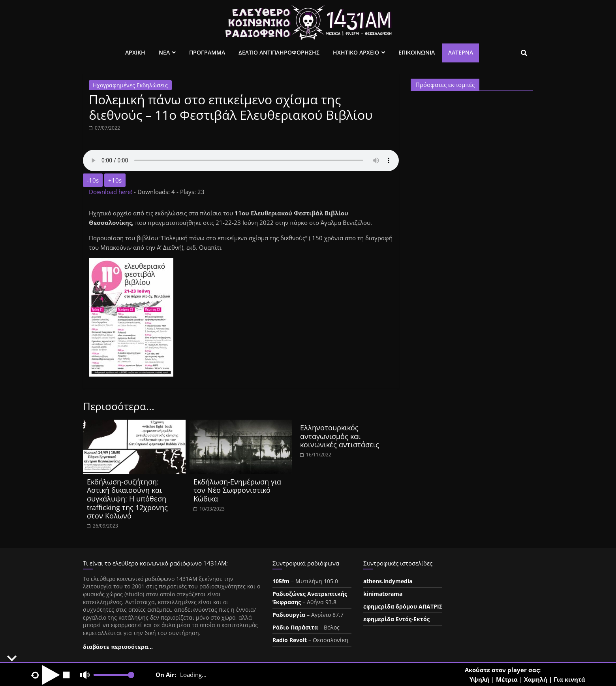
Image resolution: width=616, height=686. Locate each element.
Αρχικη (135, 52)
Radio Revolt (290, 640)
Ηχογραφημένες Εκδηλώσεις (130, 85)
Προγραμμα (207, 52)
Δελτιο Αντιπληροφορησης (279, 52)
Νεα (164, 52)
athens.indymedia (388, 581)
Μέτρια (507, 679)
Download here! (111, 192)
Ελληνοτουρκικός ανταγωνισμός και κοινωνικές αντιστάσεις (340, 436)
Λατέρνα (461, 52)
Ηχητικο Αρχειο (356, 52)
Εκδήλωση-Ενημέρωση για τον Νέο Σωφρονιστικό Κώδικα (237, 490)
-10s (93, 180)
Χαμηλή (536, 679)
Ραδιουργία (289, 615)
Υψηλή (480, 679)
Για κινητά (569, 679)
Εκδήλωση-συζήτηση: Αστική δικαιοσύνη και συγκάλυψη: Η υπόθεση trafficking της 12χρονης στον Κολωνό (127, 499)
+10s (115, 180)
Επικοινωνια (417, 52)
